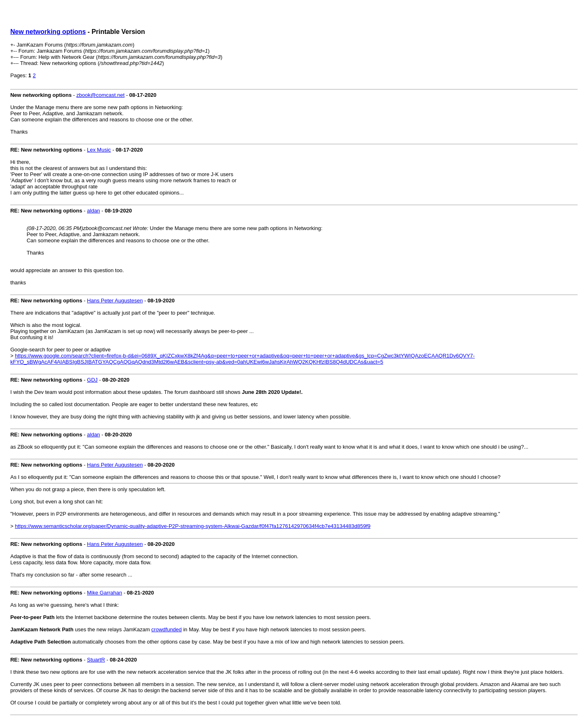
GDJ (92, 380)
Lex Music (99, 150)
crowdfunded (167, 629)
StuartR (96, 660)
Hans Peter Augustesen (115, 301)
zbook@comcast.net (100, 95)
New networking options (48, 32)
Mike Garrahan (105, 593)
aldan (94, 211)
